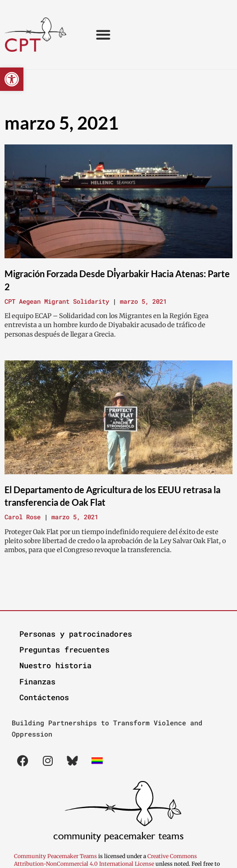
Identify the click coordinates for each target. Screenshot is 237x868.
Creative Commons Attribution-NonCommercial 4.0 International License (105, 860)
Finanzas (37, 681)
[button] (12, 79)
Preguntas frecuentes (64, 650)
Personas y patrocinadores (76, 634)
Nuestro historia (55, 665)
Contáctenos (44, 697)
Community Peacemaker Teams (56, 856)
